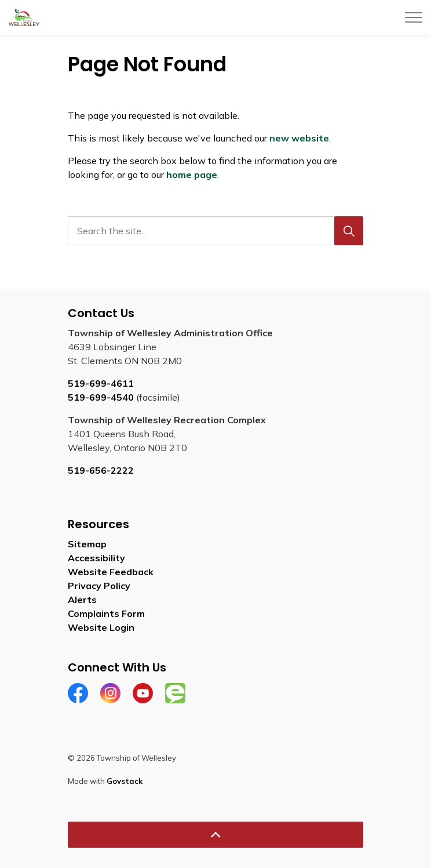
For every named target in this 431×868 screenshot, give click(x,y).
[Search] (349, 231)
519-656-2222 (101, 470)
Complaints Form (106, 613)
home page (192, 175)
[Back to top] (216, 835)
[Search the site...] (216, 231)
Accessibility (96, 558)
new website (299, 138)
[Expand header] (414, 17)
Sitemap (87, 544)
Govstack (125, 781)
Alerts (82, 600)
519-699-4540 (101, 397)
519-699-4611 (101, 383)
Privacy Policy (99, 586)
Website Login (101, 627)
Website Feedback (111, 572)
